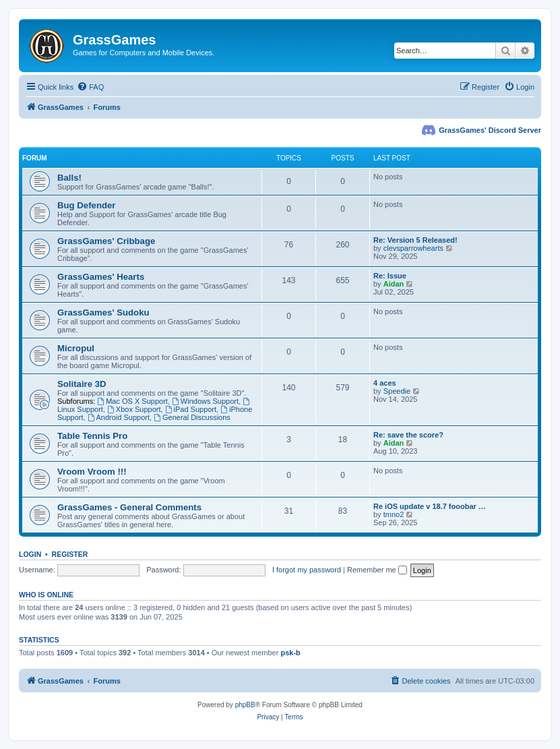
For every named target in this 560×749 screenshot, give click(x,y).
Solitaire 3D (82, 384)
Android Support (119, 417)
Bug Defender (86, 205)
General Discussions (192, 417)
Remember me (377, 570)
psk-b (290, 653)
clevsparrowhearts (413, 248)
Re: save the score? (408, 435)
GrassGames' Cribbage (106, 241)
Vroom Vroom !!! (92, 472)
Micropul (76, 348)
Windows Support (205, 401)
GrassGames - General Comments (129, 507)
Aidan (394, 284)
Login (30, 554)
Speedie (397, 391)
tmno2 (394, 514)
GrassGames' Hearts (101, 277)
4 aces (385, 383)
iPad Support (191, 409)
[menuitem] (90, 87)
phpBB (245, 705)
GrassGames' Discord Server (490, 130)
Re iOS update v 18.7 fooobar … (430, 506)
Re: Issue (390, 276)
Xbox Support (134, 409)
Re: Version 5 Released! (415, 240)
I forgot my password (307, 570)
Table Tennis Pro (92, 436)
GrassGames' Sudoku (103, 312)
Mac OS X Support (132, 401)
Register (70, 554)
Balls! (69, 178)
